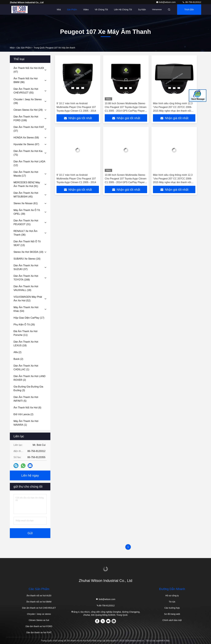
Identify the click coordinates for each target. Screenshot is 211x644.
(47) (29, 70)
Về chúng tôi (101, 10)
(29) (28, 110)
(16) (27, 259)
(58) (26, 138)
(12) (29, 163)
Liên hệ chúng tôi (123, 10)
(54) (26, 309)
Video (86, 10)
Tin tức (172, 602)
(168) (26, 278)
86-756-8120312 (192, 2)
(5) (26, 399)
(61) (26, 203)
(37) (29, 129)
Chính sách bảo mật (172, 620)
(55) (26, 91)
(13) (27, 243)
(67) (26, 144)
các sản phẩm (24, 48)
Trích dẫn (189, 10)
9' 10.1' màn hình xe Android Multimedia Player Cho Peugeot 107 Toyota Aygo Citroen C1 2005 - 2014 (76, 107)
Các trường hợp (172, 608)
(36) (25, 233)
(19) (28, 252)
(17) (26, 174)
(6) (27, 408)
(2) (18, 352)
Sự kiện (142, 10)
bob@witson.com (166, 2)
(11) (25, 333)
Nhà (59, 10)
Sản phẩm (72, 10)
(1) (26, 368)
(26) (24, 325)
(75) (28, 153)
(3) (28, 389)
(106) (26, 118)
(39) (28, 101)
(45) (26, 195)
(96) (26, 80)
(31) (26, 222)
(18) (26, 288)
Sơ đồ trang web (172, 614)
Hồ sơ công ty (172, 596)
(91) (27, 184)
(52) (28, 299)
